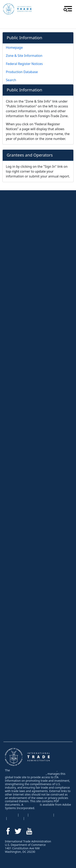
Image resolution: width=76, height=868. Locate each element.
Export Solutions (21, 218)
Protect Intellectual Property (24, 315)
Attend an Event (20, 493)
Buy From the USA (21, 653)
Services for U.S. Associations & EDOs (31, 612)
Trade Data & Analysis (21, 366)
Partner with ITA (17, 628)
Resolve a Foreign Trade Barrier (27, 429)
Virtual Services (17, 226)
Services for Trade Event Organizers (30, 525)
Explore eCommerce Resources (27, 266)
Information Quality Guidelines (46, 818)
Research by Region (20, 358)
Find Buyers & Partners (21, 258)
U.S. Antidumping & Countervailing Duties (33, 437)
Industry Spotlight (18, 705)
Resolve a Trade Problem (27, 420)
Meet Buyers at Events (21, 509)
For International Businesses (29, 640)
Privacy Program (41, 815)
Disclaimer (15, 818)
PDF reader (32, 805)
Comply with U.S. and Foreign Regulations (33, 299)
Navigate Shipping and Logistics (27, 291)
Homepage (14, 48)
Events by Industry (18, 517)
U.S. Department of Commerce (25, 774)
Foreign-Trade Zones (20, 620)
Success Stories (17, 569)
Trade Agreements (18, 410)
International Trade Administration (34, 770)
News (10, 713)
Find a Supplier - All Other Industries (29, 661)
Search (11, 80)
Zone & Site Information (24, 56)
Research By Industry (20, 342)
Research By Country (20, 350)
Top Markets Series (19, 374)
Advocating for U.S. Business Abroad (30, 482)
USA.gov (11, 815)
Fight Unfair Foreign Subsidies (26, 458)
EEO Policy (63, 815)
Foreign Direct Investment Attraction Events (34, 534)
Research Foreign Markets (23, 242)
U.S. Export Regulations (22, 393)
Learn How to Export (20, 234)
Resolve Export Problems (23, 323)
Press (10, 552)
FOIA (23, 815)
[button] (67, 9)
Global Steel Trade (18, 466)
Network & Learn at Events (24, 250)
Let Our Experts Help (24, 580)
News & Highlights (21, 544)
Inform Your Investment (21, 696)
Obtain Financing (17, 275)
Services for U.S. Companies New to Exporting (36, 588)
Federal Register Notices (24, 64)
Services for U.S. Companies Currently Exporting (37, 596)
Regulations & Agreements (29, 385)
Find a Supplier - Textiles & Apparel (29, 669)
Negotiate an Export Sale (22, 283)
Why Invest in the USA (21, 688)
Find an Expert (16, 721)
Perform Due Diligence (21, 307)
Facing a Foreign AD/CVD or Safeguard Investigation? (32, 447)
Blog (10, 561)
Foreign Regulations (19, 402)
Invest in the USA (20, 680)
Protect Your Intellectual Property (27, 474)
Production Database (22, 72)
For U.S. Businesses (22, 205)
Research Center (21, 334)
